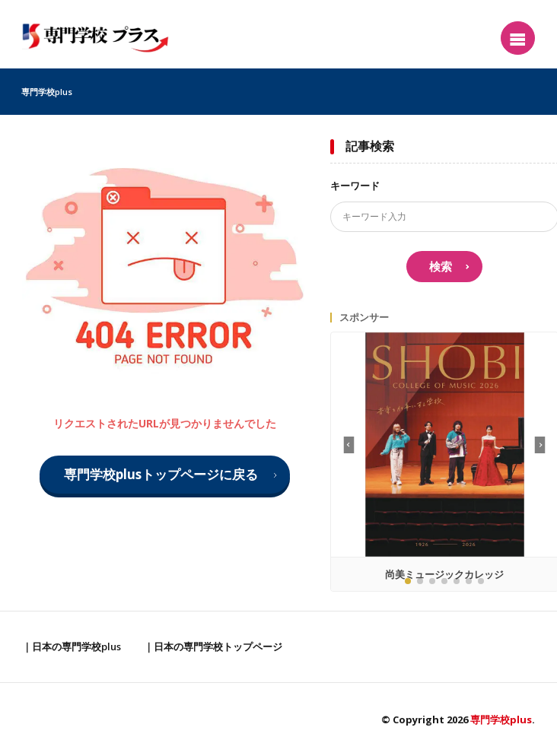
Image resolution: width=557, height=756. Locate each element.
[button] (540, 445)
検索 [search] (441, 266)
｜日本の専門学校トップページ (213, 646)
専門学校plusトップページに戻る (161, 474)
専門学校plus (47, 92)
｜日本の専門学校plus (72, 646)
